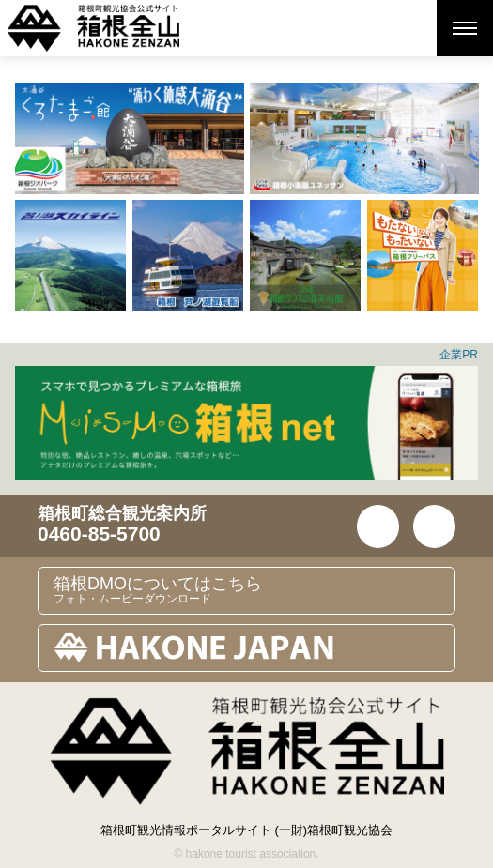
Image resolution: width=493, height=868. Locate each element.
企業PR (459, 355)
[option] (130, 138)
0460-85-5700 (99, 533)
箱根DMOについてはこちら (254, 590)
